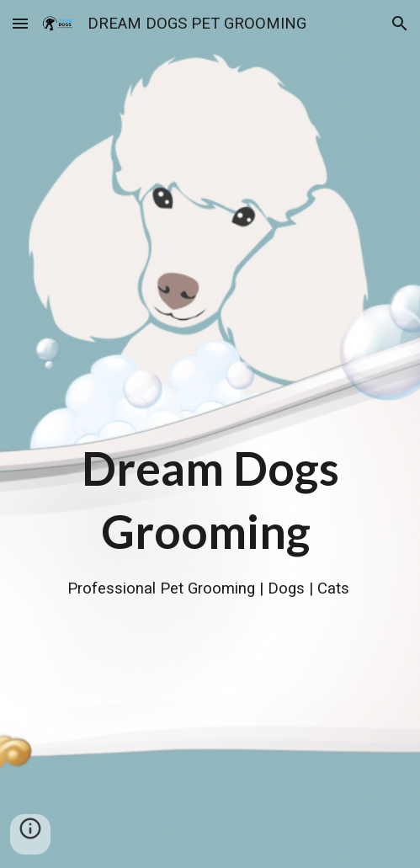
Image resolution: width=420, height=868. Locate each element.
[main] (210, 434)
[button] (20, 23)
